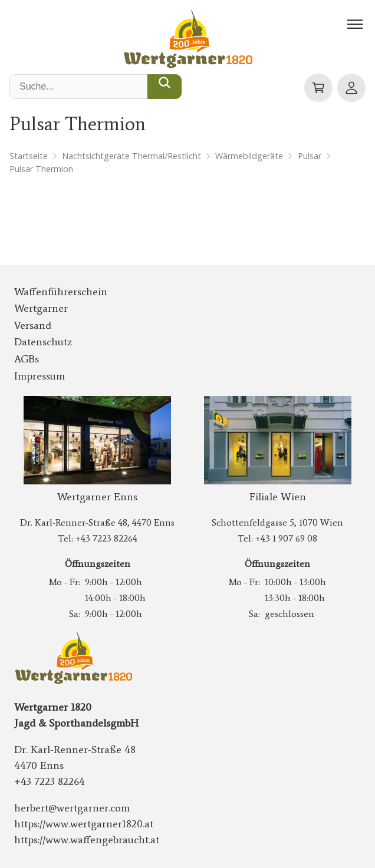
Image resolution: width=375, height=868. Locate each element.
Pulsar (310, 156)
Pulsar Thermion (41, 169)
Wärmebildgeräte (249, 156)
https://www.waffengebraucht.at (87, 840)
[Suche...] (165, 87)
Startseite (29, 156)
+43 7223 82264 (106, 538)
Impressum (40, 376)
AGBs (27, 359)
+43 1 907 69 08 (286, 538)
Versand (33, 325)
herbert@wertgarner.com (72, 808)
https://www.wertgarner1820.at (84, 824)
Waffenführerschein (61, 292)
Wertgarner (41, 308)
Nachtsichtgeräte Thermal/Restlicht (131, 156)
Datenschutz (43, 342)
